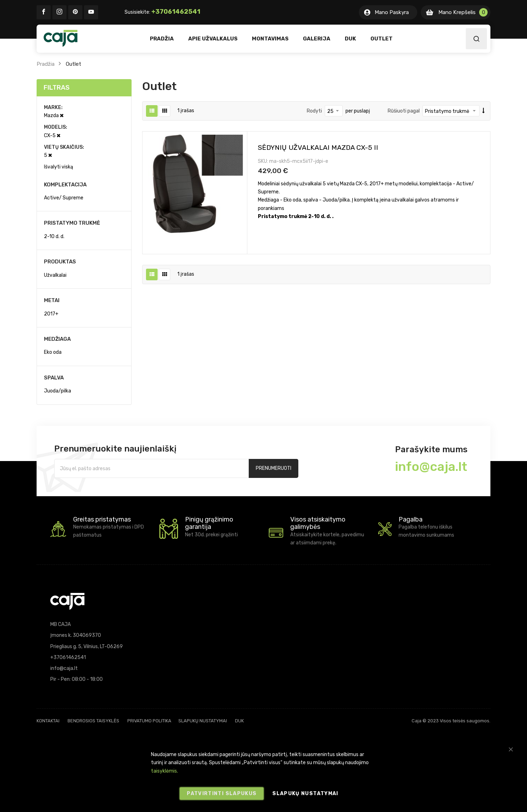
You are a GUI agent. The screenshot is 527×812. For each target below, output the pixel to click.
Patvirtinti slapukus (222, 794)
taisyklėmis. (164, 771)
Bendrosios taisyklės (93, 721)
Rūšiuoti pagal (404, 111)
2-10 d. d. (54, 236)
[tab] (84, 88)
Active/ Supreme (64, 198)
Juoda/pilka (58, 391)
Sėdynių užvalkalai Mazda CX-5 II (318, 148)
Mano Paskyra (392, 12)
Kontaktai (48, 721)
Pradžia (46, 64)
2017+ (51, 314)
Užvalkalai (55, 275)
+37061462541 (176, 12)
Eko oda (53, 352)
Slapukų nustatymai (203, 721)
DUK (239, 721)
